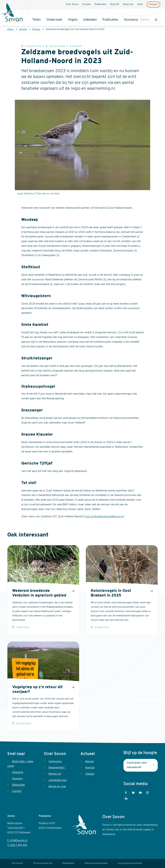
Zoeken (141, 13)
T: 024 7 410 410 (17, 845)
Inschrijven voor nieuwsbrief (137, 765)
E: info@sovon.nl (17, 840)
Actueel (23, 29)
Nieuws (36, 29)
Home (10, 29)
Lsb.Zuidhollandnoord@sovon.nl (104, 517)
